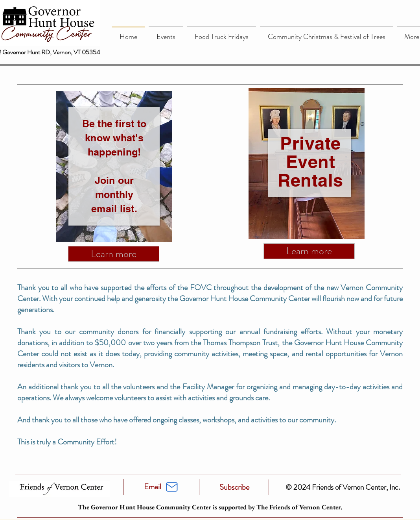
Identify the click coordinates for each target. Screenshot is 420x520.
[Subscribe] (234, 487)
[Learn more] (114, 254)
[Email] (153, 487)
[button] (166, 33)
